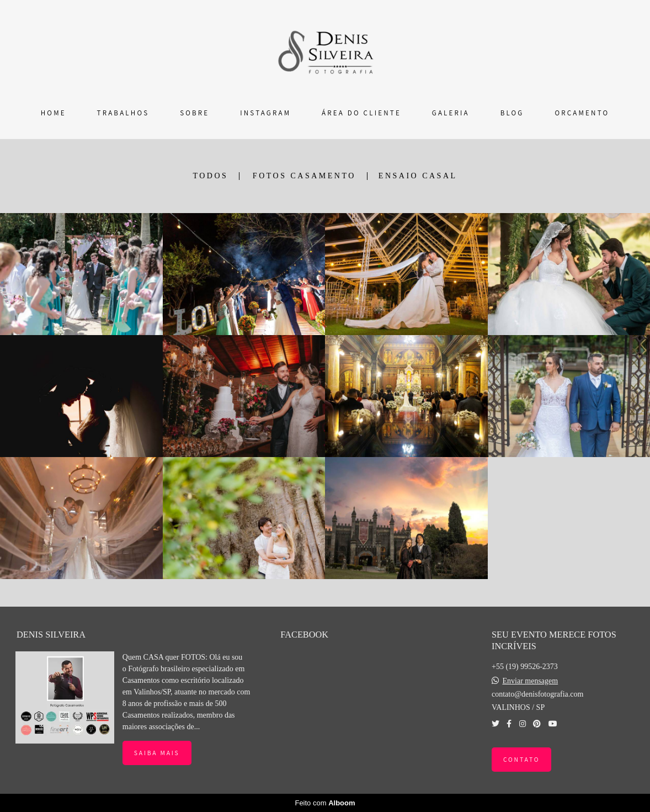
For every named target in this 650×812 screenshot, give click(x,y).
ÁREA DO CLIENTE (361, 113)
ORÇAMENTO (582, 113)
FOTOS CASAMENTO (304, 176)
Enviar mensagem (530, 681)
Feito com (325, 803)
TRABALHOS (123, 113)
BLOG (512, 113)
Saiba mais (157, 753)
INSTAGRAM (265, 113)
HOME (54, 113)
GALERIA (451, 113)
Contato (521, 759)
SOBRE (195, 113)
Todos (210, 176)
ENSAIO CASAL (418, 176)
